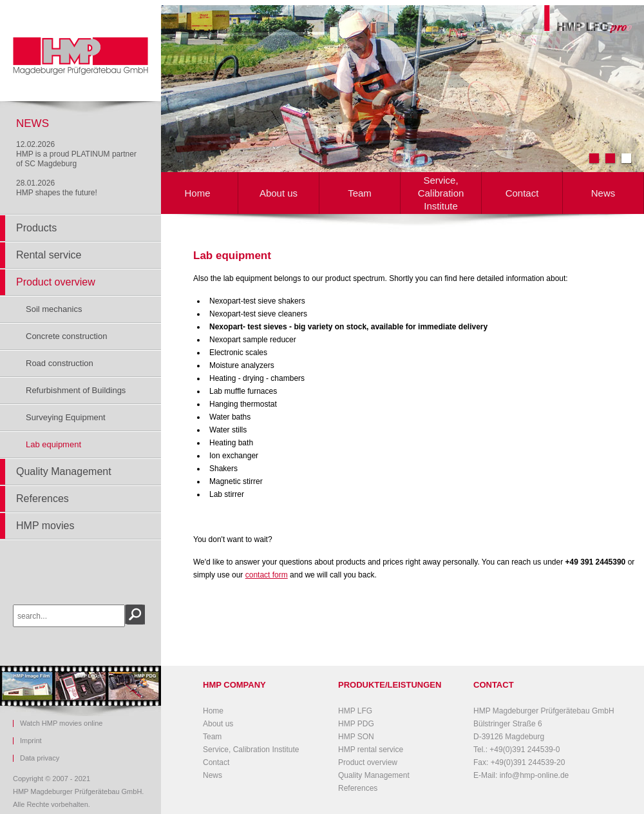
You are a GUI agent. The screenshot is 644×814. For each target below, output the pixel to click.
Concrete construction (66, 336)
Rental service (49, 255)
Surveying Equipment (66, 417)
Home (197, 193)
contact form (267, 575)
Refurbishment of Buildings (76, 390)
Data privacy (40, 758)
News (603, 193)
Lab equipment (53, 444)
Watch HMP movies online (61, 723)
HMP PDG (356, 724)
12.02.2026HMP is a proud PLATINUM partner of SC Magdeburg (76, 154)
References (43, 499)
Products (36, 228)
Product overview (56, 282)
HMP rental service (371, 750)
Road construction (60, 363)
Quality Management (64, 471)
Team (360, 193)
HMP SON (356, 737)
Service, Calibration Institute (441, 193)
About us (279, 193)
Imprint (31, 741)
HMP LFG (355, 711)
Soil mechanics (54, 309)
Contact (522, 193)
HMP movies (45, 526)
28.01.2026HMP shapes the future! (57, 188)
